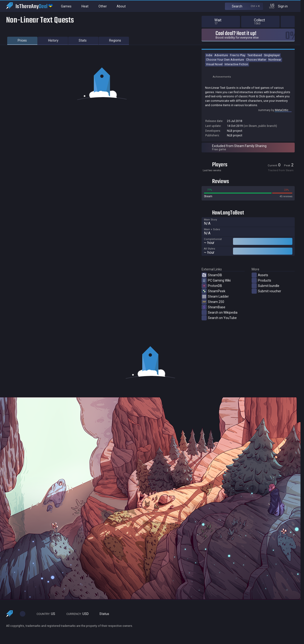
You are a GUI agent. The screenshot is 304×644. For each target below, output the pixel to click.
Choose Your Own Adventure (225, 60)
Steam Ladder (215, 296)
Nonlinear (275, 60)
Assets (260, 275)
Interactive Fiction (236, 64)
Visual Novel (214, 64)
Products (261, 280)
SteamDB (212, 275)
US (44, 614)
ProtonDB (212, 286)
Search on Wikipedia (220, 312)
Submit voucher (266, 291)
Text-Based (255, 55)
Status (102, 614)
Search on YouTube (219, 318)
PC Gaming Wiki (216, 280)
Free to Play (238, 55)
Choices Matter (256, 60)
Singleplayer (272, 55)
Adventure (221, 55)
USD (75, 614)
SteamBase (213, 307)
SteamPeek (213, 291)
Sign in (286, 6)
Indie (209, 55)
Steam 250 (213, 302)
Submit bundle (265, 286)
